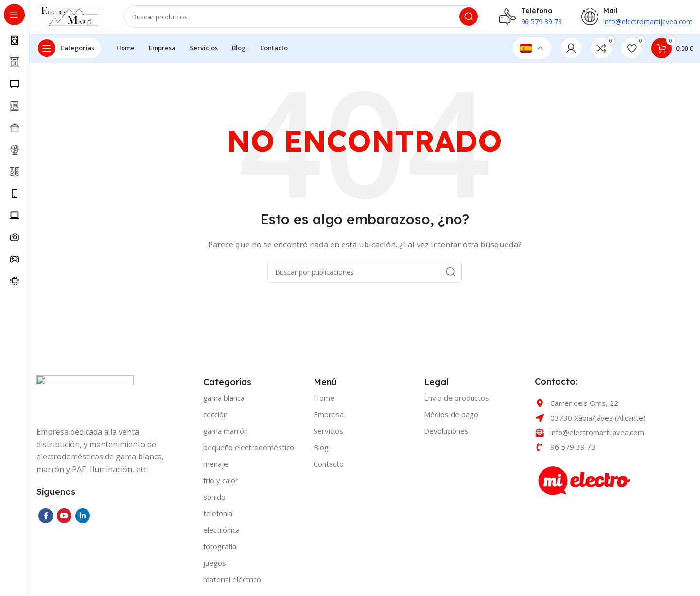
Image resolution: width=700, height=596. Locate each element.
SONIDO (214, 502)
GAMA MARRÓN (226, 436)
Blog (321, 453)
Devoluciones (446, 436)
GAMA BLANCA (224, 403)
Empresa (329, 420)
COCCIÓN (215, 420)
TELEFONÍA (218, 519)
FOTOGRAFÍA (220, 552)
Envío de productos (456, 403)
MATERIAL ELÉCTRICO (232, 585)
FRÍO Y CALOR (221, 486)
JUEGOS (215, 568)
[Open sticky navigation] (69, 53)
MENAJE (216, 469)
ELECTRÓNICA (221, 535)
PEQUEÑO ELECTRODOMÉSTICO (249, 453)
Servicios (328, 436)
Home (324, 403)
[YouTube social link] (64, 521)
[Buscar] (309, 19)
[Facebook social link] (46, 521)
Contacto (329, 469)
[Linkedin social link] (83, 521)
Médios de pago (451, 420)
